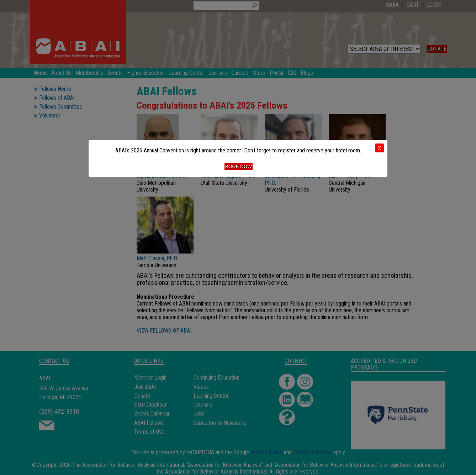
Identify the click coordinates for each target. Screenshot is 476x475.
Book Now (239, 166)
